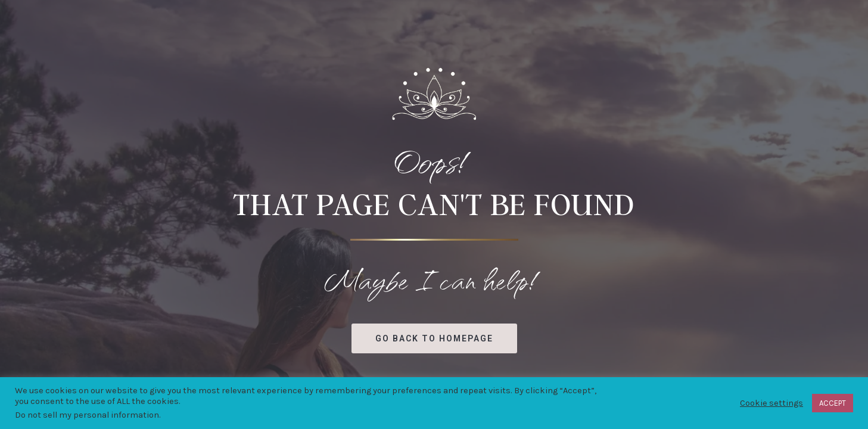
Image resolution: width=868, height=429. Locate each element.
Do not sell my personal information (87, 415)
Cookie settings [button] (771, 403)
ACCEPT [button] (833, 403)
